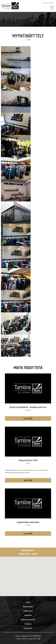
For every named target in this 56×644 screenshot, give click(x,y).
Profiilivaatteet (28, 611)
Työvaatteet (28, 615)
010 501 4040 (50, 3)
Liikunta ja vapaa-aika (28, 620)
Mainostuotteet (28, 607)
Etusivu (28, 602)
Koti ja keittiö (28, 628)
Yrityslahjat (28, 624)
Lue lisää (28, 418)
